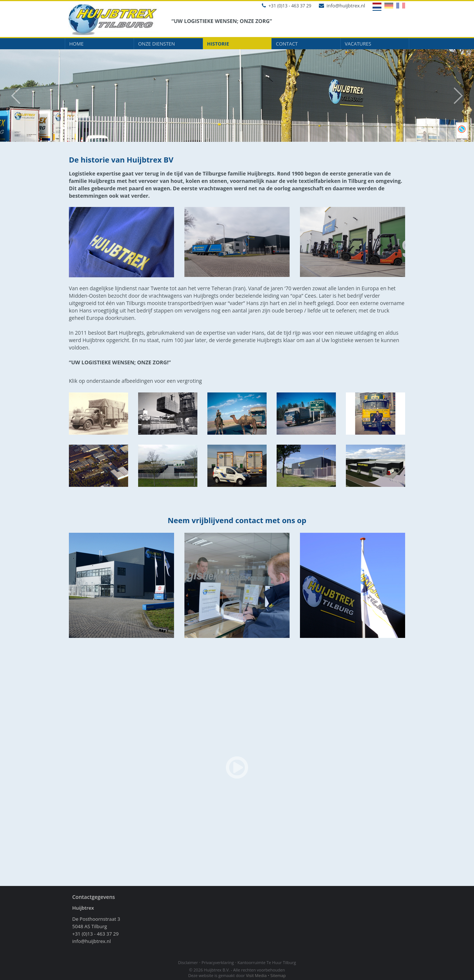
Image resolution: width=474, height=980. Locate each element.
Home (76, 44)
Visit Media (256, 975)
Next (462, 96)
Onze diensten (156, 44)
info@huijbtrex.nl (342, 6)
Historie (218, 44)
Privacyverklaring (218, 962)
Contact (287, 44)
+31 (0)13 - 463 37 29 (287, 6)
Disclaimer (188, 962)
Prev (12, 96)
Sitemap (278, 975)
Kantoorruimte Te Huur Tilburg (267, 962)
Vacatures (358, 44)
